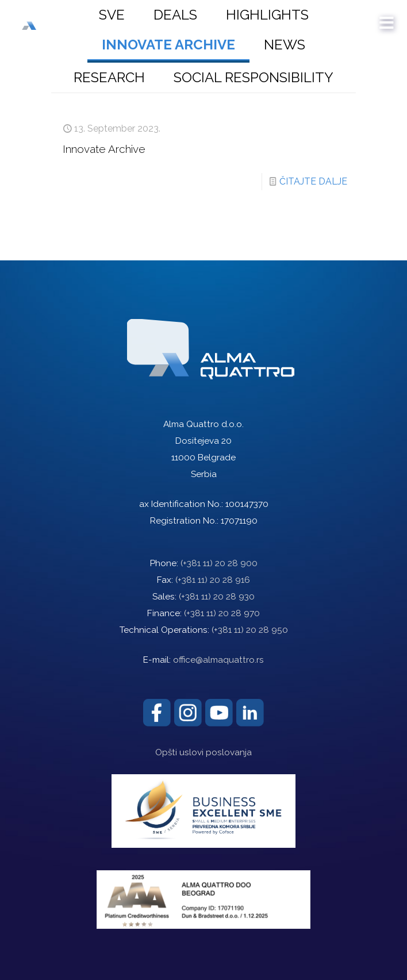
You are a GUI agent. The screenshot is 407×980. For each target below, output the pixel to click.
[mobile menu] (387, 17)
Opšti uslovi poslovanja (203, 752)
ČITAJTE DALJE (313, 181)
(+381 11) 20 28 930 (217, 597)
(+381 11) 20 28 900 (219, 563)
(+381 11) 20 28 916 (213, 580)
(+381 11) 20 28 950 (250, 630)
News (285, 45)
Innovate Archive (168, 45)
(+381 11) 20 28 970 (222, 613)
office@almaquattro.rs (218, 660)
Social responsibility (254, 77)
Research (109, 77)
